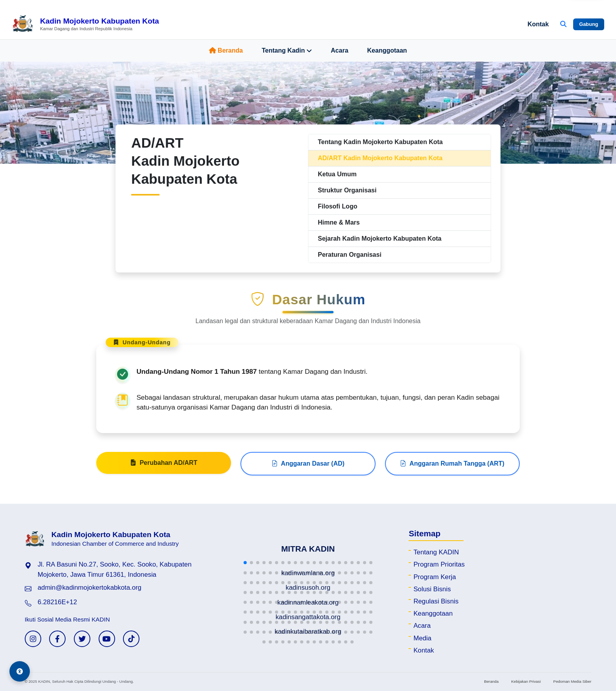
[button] (245, 563)
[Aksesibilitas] (20, 671)
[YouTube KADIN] (107, 639)
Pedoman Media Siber (572, 681)
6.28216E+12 (57, 602)
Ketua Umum (337, 174)
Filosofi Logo (337, 206)
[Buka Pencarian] (563, 24)
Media (422, 638)
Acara (339, 50)
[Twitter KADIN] (82, 639)
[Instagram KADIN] (33, 639)
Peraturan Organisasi (350, 255)
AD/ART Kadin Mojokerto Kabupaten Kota (380, 158)
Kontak (538, 24)
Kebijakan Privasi (526, 681)
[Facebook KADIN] (57, 639)
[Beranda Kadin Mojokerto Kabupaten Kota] (85, 24)
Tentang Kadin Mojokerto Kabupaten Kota (380, 142)
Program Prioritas (439, 564)
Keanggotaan (387, 50)
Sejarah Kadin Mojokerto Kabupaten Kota (380, 239)
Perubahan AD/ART (164, 466)
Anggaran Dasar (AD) (308, 467)
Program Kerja (434, 577)
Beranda (226, 50)
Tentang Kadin (287, 51)
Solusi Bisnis (432, 589)
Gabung (588, 24)
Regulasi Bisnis (436, 601)
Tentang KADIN (436, 552)
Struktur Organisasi (347, 190)
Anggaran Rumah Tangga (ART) (452, 467)
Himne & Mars (339, 222)
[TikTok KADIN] (131, 639)
